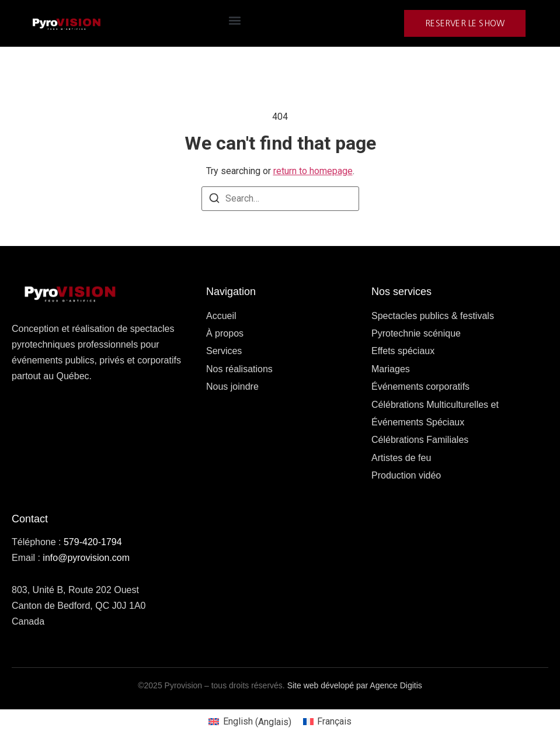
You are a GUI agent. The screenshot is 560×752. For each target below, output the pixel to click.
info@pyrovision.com (86, 558)
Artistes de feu (401, 458)
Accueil (221, 316)
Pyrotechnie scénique (416, 333)
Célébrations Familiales (420, 440)
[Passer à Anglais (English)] (250, 722)
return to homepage (313, 171)
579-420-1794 (93, 542)
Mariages (391, 369)
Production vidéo (406, 475)
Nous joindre (232, 387)
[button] (234, 21)
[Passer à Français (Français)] (327, 722)
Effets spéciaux (403, 351)
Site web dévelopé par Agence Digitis (355, 685)
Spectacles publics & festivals (433, 316)
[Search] (214, 200)
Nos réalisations (239, 369)
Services (224, 351)
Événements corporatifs (420, 387)
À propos (225, 333)
